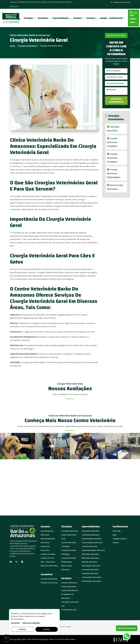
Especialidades (61, 18)
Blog (114, 535)
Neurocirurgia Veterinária (115, 187)
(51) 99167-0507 (134, 17)
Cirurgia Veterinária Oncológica (112, 158)
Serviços (91, 18)
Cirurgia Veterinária (69, 587)
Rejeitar (23, 629)
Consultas (43, 18)
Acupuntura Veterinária (91, 531)
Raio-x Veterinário (48, 562)
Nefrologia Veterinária (90, 554)
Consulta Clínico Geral (49, 583)
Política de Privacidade (31, 623)
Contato (116, 543)
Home (13, 46)
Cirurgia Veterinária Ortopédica (112, 142)
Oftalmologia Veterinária (91, 581)
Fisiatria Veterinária (90, 546)
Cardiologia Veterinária (91, 535)
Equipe (104, 18)
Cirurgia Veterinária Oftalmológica (114, 173)
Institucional (116, 18)
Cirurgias (29, 18)
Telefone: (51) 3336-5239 (120, 2)
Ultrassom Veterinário (49, 566)
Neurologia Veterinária (90, 558)
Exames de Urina (47, 558)
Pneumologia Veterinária (91, 577)
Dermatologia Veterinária (92, 539)
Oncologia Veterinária (90, 570)
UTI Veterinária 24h (69, 610)
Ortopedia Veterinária (90, 574)
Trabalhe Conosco (120, 539)
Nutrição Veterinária (90, 562)
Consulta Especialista (49, 579)
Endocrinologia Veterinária (92, 543)
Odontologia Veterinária (91, 566)
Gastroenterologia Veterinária (93, 550)
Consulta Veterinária (69, 583)
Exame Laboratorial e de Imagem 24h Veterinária (70, 594)
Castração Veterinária (113, 129)
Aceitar (47, 629)
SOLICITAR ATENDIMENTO (116, 100)
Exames (78, 18)
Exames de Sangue (48, 554)
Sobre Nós (117, 531)
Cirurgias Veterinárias (28, 46)
